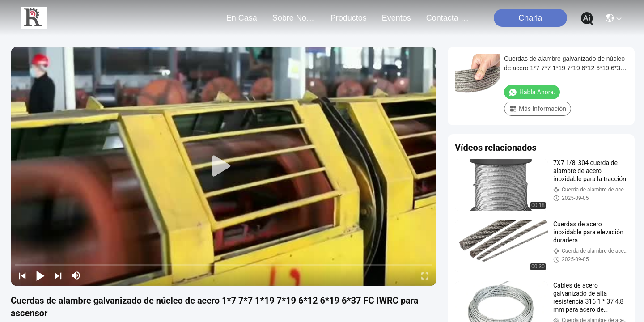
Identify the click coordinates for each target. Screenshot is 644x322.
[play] (224, 166)
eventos (396, 18)
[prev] (22, 275)
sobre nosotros (294, 18)
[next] (58, 275)
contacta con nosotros (448, 18)
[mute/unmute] (76, 275)
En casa (242, 18)
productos (349, 18)
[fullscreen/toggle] (425, 275)
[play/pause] (40, 275)
